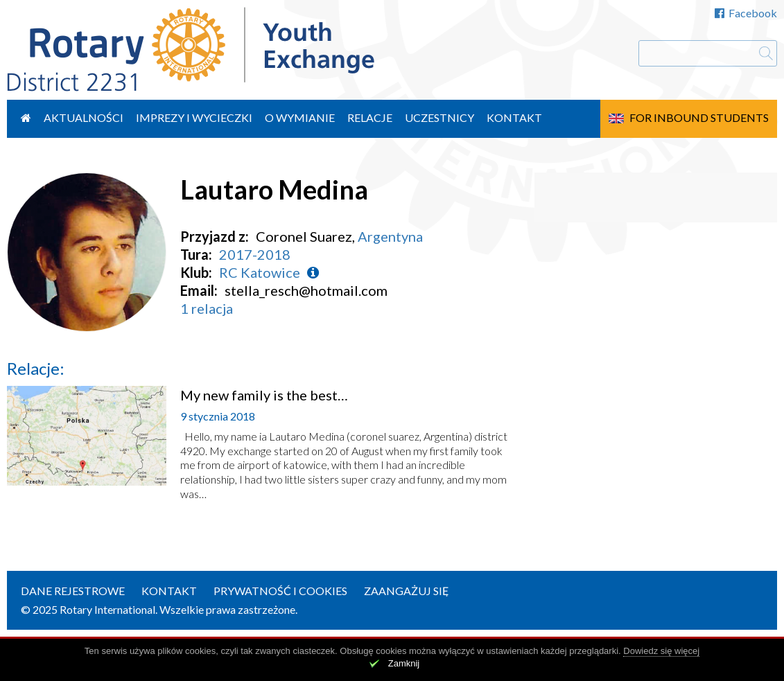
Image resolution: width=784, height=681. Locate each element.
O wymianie (300, 117)
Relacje (370, 117)
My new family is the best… (264, 395)
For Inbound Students (699, 117)
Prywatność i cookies (280, 591)
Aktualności (84, 117)
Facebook (746, 13)
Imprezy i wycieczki (194, 117)
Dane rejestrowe (73, 591)
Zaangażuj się (407, 591)
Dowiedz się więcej (661, 651)
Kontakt (514, 117)
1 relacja (207, 308)
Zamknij (404, 663)
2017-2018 (255, 254)
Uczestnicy (439, 117)
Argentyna (390, 236)
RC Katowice (260, 272)
